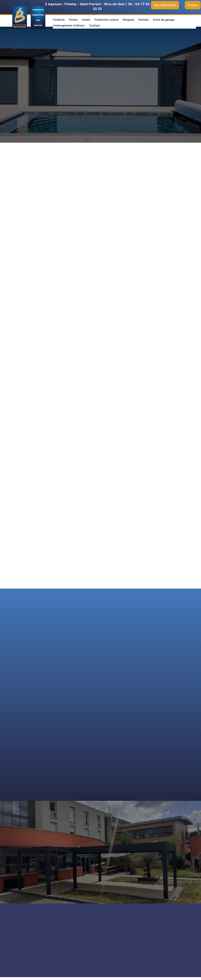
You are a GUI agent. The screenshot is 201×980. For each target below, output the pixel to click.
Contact (95, 26)
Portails (144, 20)
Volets (86, 20)
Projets (193, 5)
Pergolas (128, 20)
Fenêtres (59, 20)
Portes (73, 20)
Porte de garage (164, 20)
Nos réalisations (165, 5)
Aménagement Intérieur (69, 26)
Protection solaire (106, 20)
